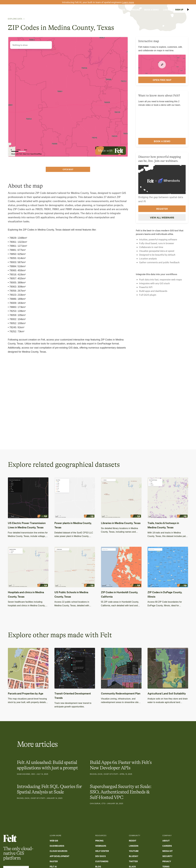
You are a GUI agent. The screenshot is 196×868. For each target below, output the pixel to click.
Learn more (128, 2)
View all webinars (162, 217)
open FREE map (162, 80)
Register (162, 209)
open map (68, 169)
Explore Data (15, 19)
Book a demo (162, 141)
